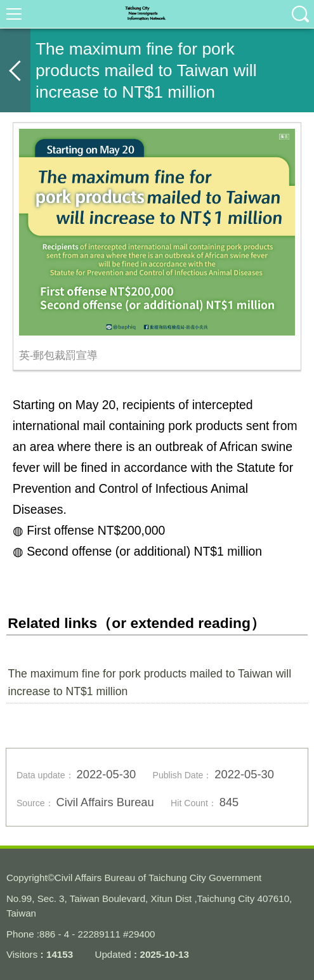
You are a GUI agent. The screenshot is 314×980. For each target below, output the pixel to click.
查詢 (300, 14)
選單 (14, 14)
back (15, 70)
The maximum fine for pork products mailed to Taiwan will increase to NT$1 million (150, 683)
